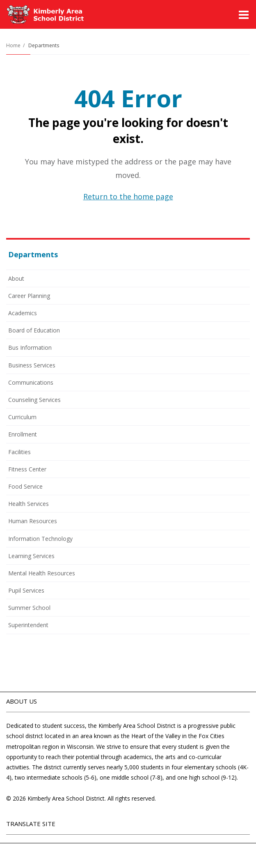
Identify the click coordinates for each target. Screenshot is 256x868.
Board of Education (34, 330)
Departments (44, 45)
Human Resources (33, 521)
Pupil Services (26, 590)
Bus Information (30, 347)
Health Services (29, 504)
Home (13, 45)
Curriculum (22, 417)
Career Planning (29, 296)
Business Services (32, 365)
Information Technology (40, 539)
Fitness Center (27, 469)
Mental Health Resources (42, 573)
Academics (23, 313)
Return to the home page (128, 196)
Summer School (40, 609)
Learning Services (31, 556)
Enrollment (23, 434)
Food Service (37, 488)
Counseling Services (34, 400)
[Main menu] (244, 14)
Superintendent (28, 625)
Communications (31, 382)
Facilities (19, 452)
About (16, 278)
